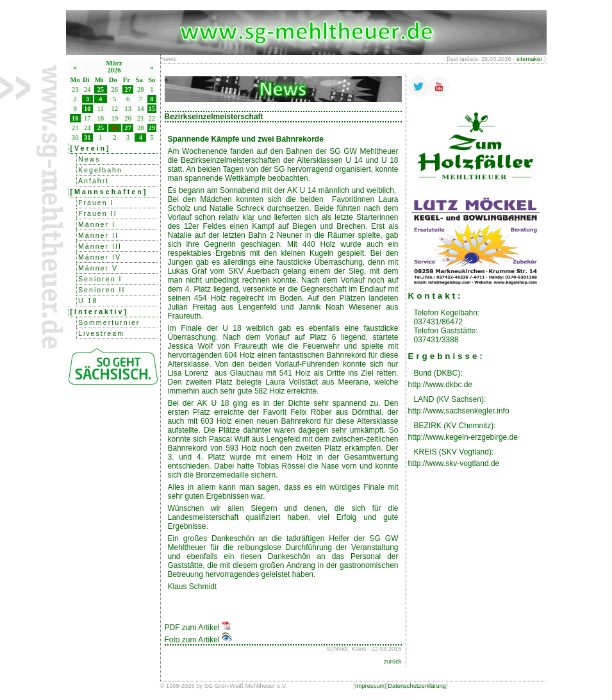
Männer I (97, 224)
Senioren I (100, 279)
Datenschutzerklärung (417, 686)
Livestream (101, 333)
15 (152, 109)
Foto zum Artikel (198, 640)
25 (100, 89)
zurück (393, 662)
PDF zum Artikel (198, 628)
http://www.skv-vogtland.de (454, 463)
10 (87, 109)
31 (87, 137)
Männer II (98, 235)
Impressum (370, 686)
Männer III (100, 246)
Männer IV (100, 257)
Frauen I (96, 203)
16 (75, 118)
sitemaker (529, 59)
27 (128, 89)
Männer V (98, 268)
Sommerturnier (109, 322)
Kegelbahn (100, 170)
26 (114, 128)
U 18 (88, 301)
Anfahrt (94, 181)
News (89, 159)
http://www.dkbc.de (441, 385)
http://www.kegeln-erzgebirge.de (463, 437)
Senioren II (102, 290)
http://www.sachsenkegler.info (459, 411)
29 (152, 128)
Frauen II (98, 213)
